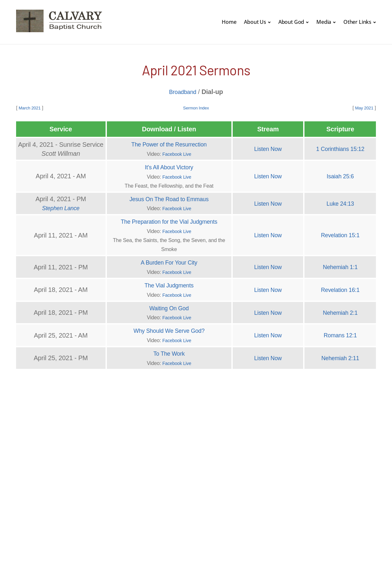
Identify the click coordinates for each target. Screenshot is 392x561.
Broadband (182, 92)
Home (229, 22)
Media (324, 22)
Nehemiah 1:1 (340, 266)
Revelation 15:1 (340, 234)
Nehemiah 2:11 (340, 356)
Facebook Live (177, 153)
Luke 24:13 (340, 202)
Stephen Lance (61, 207)
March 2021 (31, 107)
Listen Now (268, 148)
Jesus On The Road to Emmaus (169, 198)
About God (291, 22)
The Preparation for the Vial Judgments (169, 220)
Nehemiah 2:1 (340, 311)
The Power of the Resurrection (169, 144)
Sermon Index (196, 107)
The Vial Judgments (169, 284)
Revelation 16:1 (340, 288)
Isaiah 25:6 (340, 175)
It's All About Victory (169, 166)
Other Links (357, 22)
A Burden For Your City (169, 261)
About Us (255, 22)
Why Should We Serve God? (169, 329)
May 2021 (363, 107)
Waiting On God (169, 306)
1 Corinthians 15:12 (340, 148)
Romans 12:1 (340, 333)
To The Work (169, 351)
